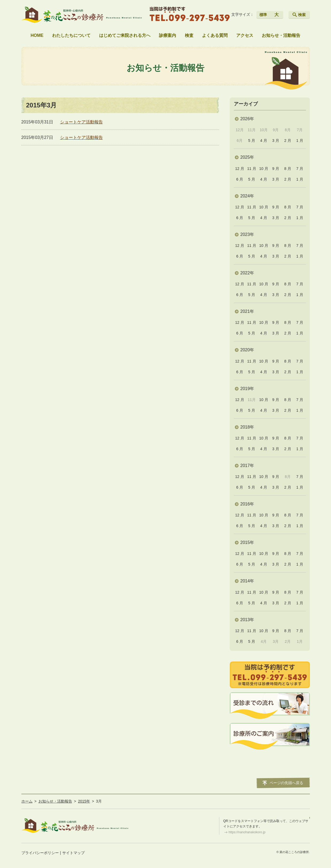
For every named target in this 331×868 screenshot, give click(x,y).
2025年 (247, 157)
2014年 (247, 581)
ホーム (27, 801)
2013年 (247, 620)
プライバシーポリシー (40, 853)
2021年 (247, 311)
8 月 (288, 169)
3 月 (276, 141)
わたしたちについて (71, 35)
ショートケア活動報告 (81, 122)
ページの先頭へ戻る (286, 783)
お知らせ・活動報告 (281, 35)
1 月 (300, 141)
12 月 (240, 169)
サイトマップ (73, 853)
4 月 (264, 141)
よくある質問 (215, 35)
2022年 (247, 273)
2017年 (247, 466)
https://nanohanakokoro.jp (247, 832)
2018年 (247, 427)
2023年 (247, 234)
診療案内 (168, 35)
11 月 (252, 169)
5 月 (252, 141)
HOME (37, 35)
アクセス (245, 35)
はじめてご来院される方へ (125, 35)
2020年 (247, 350)
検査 (189, 35)
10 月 (264, 169)
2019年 (247, 389)
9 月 (276, 169)
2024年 (247, 196)
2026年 (247, 119)
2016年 (247, 504)
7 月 (300, 169)
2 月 (288, 141)
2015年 (247, 542)
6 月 (240, 179)
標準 (263, 15)
